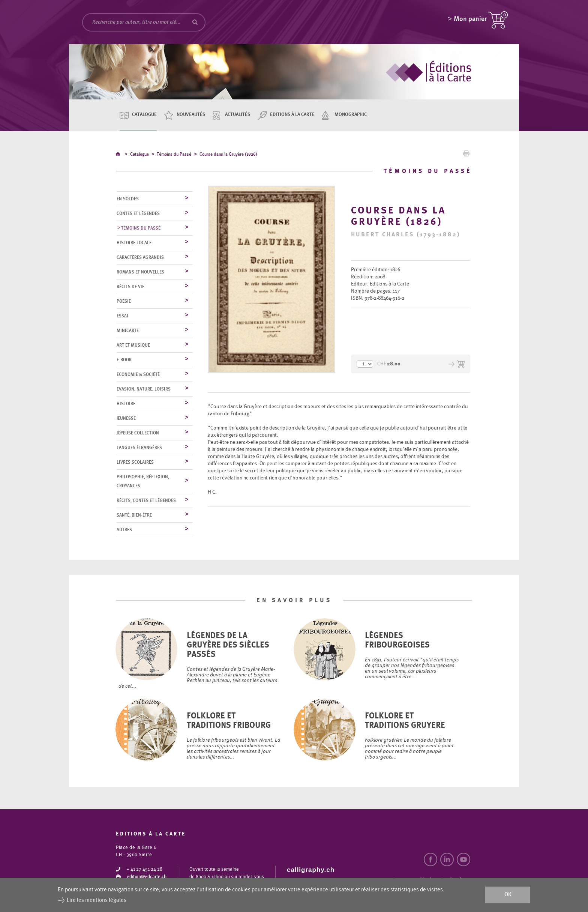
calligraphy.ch (311, 870)
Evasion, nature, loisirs (144, 389)
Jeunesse (126, 419)
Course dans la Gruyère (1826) (228, 155)
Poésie (124, 302)
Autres (124, 530)
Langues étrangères (139, 448)
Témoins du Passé (174, 155)
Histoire (126, 404)
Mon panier (470, 21)
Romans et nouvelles (140, 272)
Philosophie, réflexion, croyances (143, 482)
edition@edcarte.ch (147, 877)
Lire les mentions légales (97, 900)
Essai (122, 316)
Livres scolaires (135, 463)
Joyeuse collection (138, 433)
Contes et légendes (138, 214)
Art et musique (133, 346)
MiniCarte (128, 331)
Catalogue (144, 115)
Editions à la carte (292, 115)
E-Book (124, 360)
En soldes (128, 199)
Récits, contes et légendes (146, 501)
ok (508, 895)
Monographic (351, 115)
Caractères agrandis (140, 258)
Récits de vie (130, 287)
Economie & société (138, 375)
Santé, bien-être (134, 515)
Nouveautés (191, 115)
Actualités (238, 115)
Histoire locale (134, 243)
